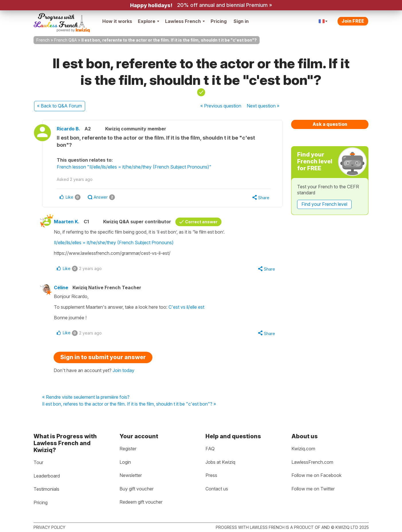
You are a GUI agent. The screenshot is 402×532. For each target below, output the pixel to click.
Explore (149, 21)
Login (125, 462)
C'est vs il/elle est (186, 307)
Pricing (219, 21)
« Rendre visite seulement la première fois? (86, 397)
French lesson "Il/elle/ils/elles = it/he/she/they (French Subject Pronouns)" (134, 167)
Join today (123, 370)
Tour (38, 462)
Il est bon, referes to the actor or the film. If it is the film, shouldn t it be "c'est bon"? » (129, 404)
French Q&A (65, 40)
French (43, 40)
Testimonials (46, 489)
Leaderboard (47, 476)
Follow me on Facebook (316, 475)
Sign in (241, 21)
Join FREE (353, 21)
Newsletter (131, 475)
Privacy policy (49, 527)
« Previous (221, 106)
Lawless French (185, 21)
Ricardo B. (68, 129)
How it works (117, 21)
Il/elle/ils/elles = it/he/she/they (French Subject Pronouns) (114, 242)
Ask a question (330, 124)
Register (128, 449)
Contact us (217, 489)
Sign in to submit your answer (103, 357)
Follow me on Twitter (313, 489)
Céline (61, 287)
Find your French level (324, 204)
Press (211, 475)
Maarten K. (67, 222)
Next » (263, 106)
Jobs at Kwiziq (220, 462)
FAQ (210, 449)
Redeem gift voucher (141, 502)
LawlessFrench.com (312, 462)
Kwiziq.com (303, 449)
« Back (59, 106)
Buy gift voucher (137, 489)
